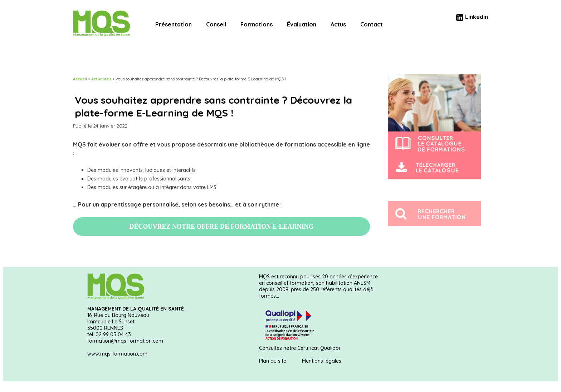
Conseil (216, 24)
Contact (372, 24)
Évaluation (302, 24)
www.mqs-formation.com (117, 354)
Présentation (174, 24)
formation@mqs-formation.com (125, 341)
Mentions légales (322, 361)
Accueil (80, 79)
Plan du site (273, 361)
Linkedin (472, 17)
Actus (338, 24)
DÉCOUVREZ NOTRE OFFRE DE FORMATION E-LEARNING (221, 227)
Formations (257, 24)
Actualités (101, 79)
